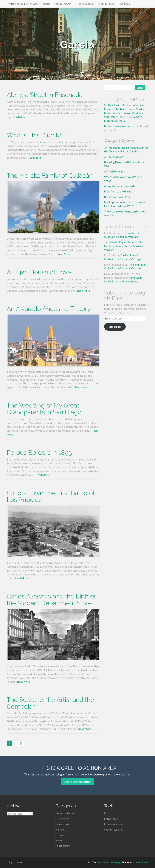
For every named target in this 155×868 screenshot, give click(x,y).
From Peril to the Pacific (118, 191)
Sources (126, 4)
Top (10, 862)
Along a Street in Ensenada (45, 95)
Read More (19, 117)
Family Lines (108, 4)
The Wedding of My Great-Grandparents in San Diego (44, 409)
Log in (108, 813)
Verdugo (141, 109)
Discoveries (62, 819)
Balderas (137, 113)
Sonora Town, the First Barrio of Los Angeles (51, 496)
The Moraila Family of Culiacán (50, 176)
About (46, 4)
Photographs (63, 846)
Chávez (117, 105)
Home (19, 862)
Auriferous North (114, 157)
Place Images (86, 4)
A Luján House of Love (39, 272)
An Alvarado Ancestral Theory (49, 309)
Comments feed (113, 824)
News (59, 840)
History (60, 829)
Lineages (60, 835)
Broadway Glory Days (117, 197)
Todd (121, 117)
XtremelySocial (140, 862)
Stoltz (108, 105)
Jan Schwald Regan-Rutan (119, 242)
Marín (108, 113)
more (122, 121)
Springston (111, 117)
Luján (107, 109)
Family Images (64, 4)
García (131, 109)
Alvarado (139, 105)
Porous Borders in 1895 (39, 453)
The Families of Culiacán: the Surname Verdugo (124, 246)
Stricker (117, 113)
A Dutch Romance (115, 171)
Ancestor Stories (65, 813)
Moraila (109, 121)
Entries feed (111, 819)
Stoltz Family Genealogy (22, 4)
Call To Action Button (77, 782)
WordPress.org (113, 829)
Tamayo (137, 117)
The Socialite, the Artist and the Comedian (50, 703)
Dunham (127, 105)
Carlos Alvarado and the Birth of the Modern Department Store (51, 600)
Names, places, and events (119, 126)
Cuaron (127, 113)
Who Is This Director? (37, 135)
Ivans (123, 109)
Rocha (115, 109)
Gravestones (63, 824)
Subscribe (115, 327)
